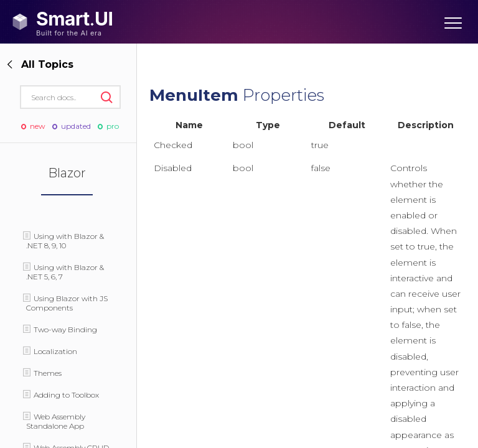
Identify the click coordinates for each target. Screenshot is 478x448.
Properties (237, 95)
